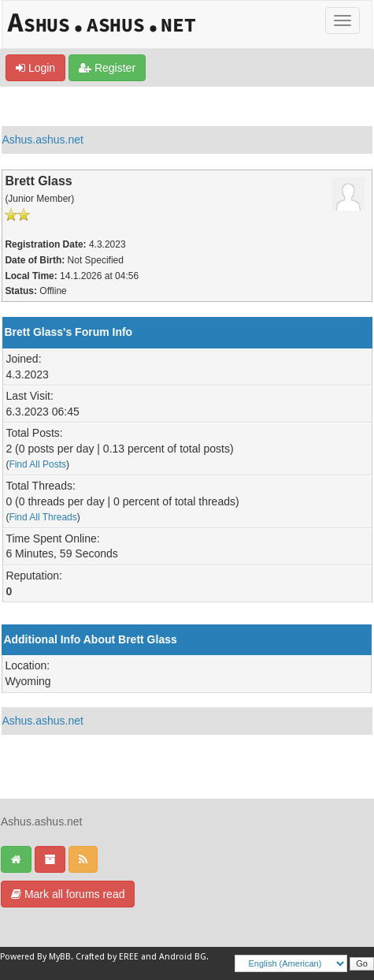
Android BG (183, 957)
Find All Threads (43, 517)
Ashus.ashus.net (43, 140)
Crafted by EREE (107, 957)
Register (107, 68)
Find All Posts (37, 464)
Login (35, 68)
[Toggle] (343, 20)
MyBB (60, 957)
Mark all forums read (68, 894)
